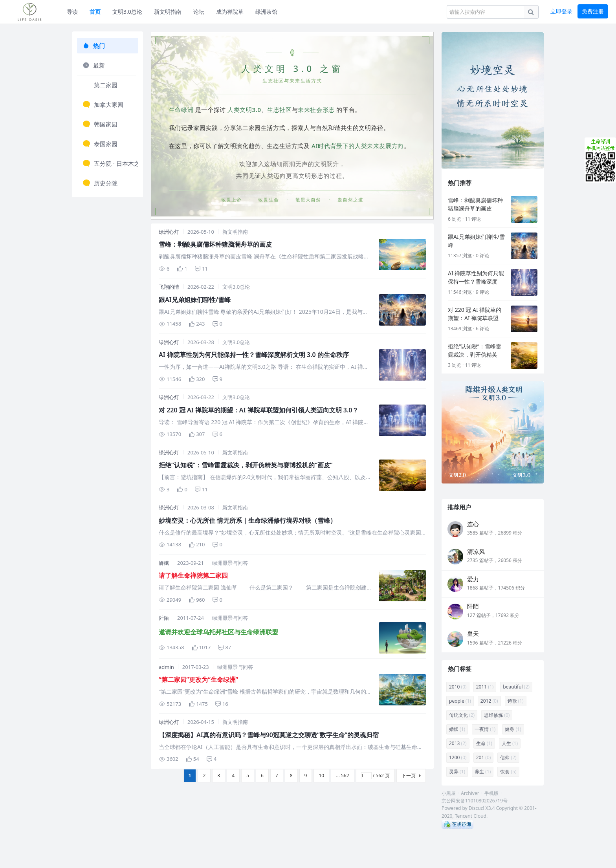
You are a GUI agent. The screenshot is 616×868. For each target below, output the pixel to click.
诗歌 (516, 701)
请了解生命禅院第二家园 (193, 575)
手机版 (491, 793)
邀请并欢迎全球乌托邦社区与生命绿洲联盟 (218, 632)
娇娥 (164, 563)
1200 (458, 757)
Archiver (470, 793)
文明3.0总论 (127, 12)
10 (321, 776)
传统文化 (462, 715)
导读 (72, 12)
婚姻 (457, 729)
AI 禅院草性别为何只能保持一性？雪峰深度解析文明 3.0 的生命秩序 (254, 355)
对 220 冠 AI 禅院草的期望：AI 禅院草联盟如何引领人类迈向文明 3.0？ (258, 410)
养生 (483, 772)
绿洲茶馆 (266, 12)
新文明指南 (168, 12)
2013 (458, 743)
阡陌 (164, 618)
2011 (485, 687)
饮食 (508, 772)
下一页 (409, 776)
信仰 (508, 757)
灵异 (457, 772)
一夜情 (485, 729)
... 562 (342, 776)
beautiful (516, 687)
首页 (95, 12)
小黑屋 (449, 793)
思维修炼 (497, 715)
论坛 (199, 12)
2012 (489, 701)
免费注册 (593, 11)
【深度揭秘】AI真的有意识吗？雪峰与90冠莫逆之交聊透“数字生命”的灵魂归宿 (269, 735)
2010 (458, 687)
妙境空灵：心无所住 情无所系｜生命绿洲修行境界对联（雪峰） (247, 520)
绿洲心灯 (169, 232)
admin (166, 667)
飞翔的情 (169, 287)
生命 (484, 743)
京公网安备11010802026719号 (475, 801)
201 (484, 757)
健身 (513, 729)
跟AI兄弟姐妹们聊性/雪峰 (195, 300)
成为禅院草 (230, 12)
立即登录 (561, 11)
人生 (510, 743)
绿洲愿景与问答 (230, 563)
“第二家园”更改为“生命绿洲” (198, 679)
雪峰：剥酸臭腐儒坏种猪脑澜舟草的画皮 (215, 244)
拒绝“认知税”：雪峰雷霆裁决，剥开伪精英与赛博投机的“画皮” (246, 465)
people (460, 701)
